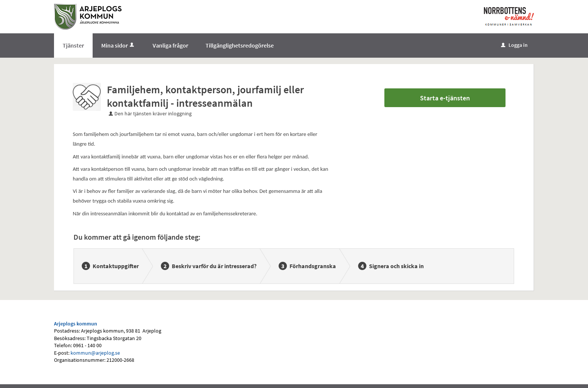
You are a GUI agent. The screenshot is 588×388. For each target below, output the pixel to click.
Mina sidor (118, 45)
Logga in (514, 45)
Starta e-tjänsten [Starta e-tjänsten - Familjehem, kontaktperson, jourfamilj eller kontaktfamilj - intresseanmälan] (445, 98)
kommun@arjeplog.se (95, 353)
